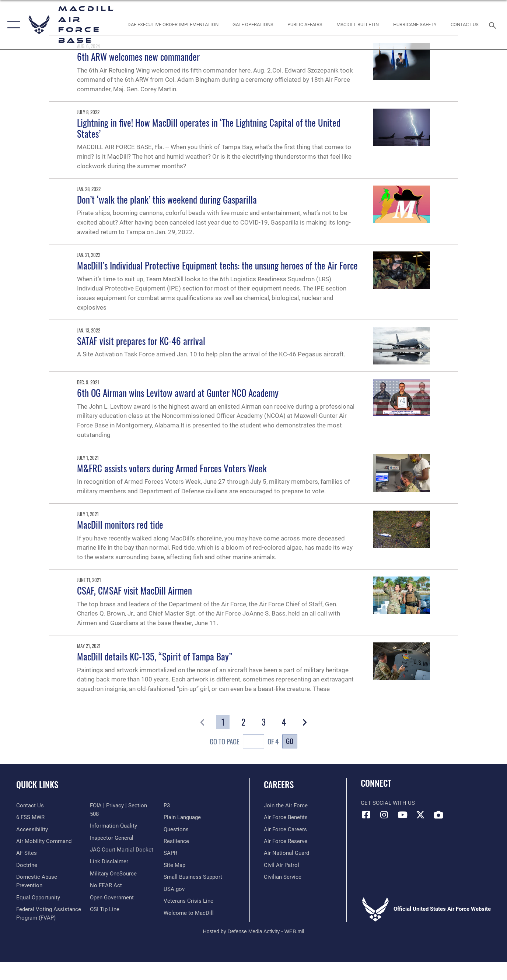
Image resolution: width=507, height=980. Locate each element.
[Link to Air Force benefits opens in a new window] (286, 817)
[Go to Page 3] (264, 722)
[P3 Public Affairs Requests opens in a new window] (167, 805)
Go (290, 741)
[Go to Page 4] (284, 722)
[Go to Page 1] (223, 722)
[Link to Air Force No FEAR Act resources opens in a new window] (106, 885)
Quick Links (37, 785)
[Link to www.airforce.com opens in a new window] (286, 805)
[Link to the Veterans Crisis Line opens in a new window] (188, 901)
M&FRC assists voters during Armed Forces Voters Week (172, 468)
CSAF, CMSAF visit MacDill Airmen (134, 590)
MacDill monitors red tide (120, 524)
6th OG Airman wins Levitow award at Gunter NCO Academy (178, 393)
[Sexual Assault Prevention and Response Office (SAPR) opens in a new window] (170, 853)
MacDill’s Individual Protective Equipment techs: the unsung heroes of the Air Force (217, 265)
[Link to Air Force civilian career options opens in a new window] (283, 877)
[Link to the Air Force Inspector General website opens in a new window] (112, 838)
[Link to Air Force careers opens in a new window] (285, 829)
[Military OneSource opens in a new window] (113, 874)
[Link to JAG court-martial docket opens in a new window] (122, 850)
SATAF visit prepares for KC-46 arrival (141, 341)
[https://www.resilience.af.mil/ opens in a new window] (176, 841)
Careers (279, 785)
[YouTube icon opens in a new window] (402, 815)
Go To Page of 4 (244, 742)
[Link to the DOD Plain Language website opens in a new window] (182, 817)
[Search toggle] (494, 25)
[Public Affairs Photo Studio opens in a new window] (305, 25)
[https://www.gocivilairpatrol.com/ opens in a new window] (282, 865)
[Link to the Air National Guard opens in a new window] (286, 853)
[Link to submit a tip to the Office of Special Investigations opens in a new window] (105, 909)
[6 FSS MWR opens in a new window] (30, 817)
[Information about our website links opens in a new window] (109, 861)
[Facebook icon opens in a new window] (366, 815)
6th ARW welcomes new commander (138, 57)
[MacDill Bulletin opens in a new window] (358, 25)
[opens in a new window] (27, 853)
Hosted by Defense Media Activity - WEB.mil (254, 931)
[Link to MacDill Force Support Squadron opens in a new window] (189, 913)
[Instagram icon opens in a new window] (384, 815)
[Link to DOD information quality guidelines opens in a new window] (113, 826)
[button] (12, 25)
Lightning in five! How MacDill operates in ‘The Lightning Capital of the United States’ (209, 128)
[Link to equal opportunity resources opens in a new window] (38, 898)
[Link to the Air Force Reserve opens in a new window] (286, 841)
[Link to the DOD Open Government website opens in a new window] (112, 898)
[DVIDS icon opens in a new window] (438, 815)
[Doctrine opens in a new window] (27, 865)
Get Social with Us (388, 803)
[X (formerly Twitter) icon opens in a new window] (420, 815)
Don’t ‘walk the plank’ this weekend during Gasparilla (167, 199)
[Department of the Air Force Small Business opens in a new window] (193, 877)
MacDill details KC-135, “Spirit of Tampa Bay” (155, 656)
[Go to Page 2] (243, 722)
